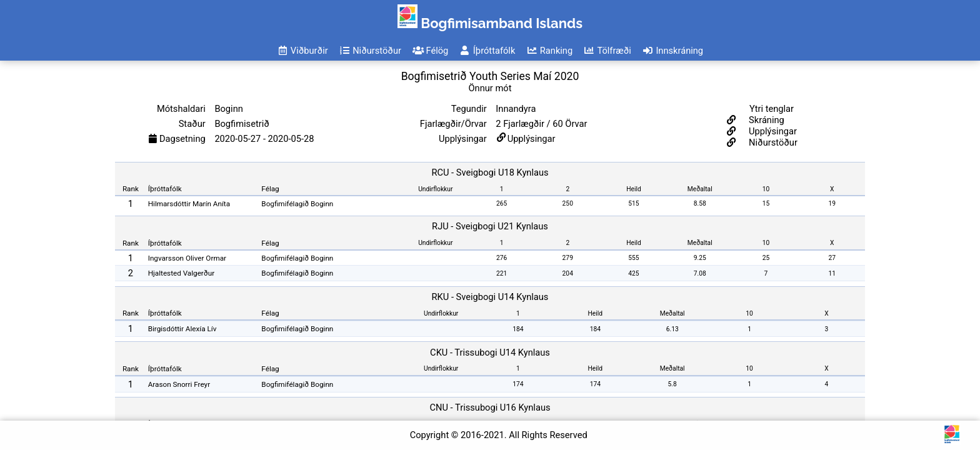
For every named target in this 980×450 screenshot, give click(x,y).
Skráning (765, 120)
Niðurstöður (772, 142)
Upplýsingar (532, 139)
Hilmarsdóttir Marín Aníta (189, 204)
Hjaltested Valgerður (181, 273)
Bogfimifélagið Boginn (297, 204)
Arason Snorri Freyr (179, 384)
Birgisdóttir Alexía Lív (182, 329)
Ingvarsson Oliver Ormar (187, 258)
